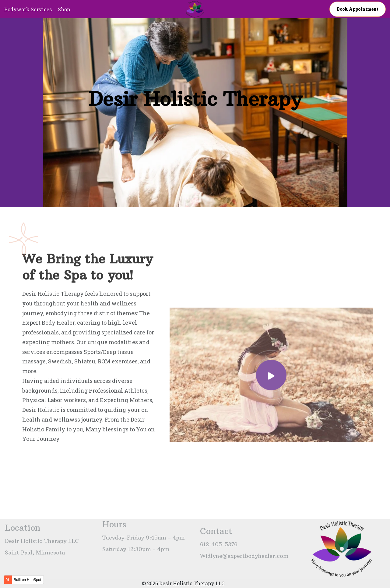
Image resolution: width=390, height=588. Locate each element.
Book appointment (358, 9)
